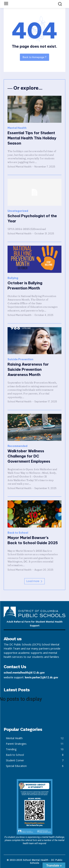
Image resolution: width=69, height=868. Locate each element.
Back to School (18, 533)
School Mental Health (20, 167)
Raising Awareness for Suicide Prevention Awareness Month (28, 369)
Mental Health (17, 128)
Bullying (13, 278)
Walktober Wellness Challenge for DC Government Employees (29, 456)
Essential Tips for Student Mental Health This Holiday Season (32, 138)
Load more (34, 581)
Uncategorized (18, 211)
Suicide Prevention (20, 359)
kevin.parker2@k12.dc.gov (41, 677)
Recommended (17, 446)
